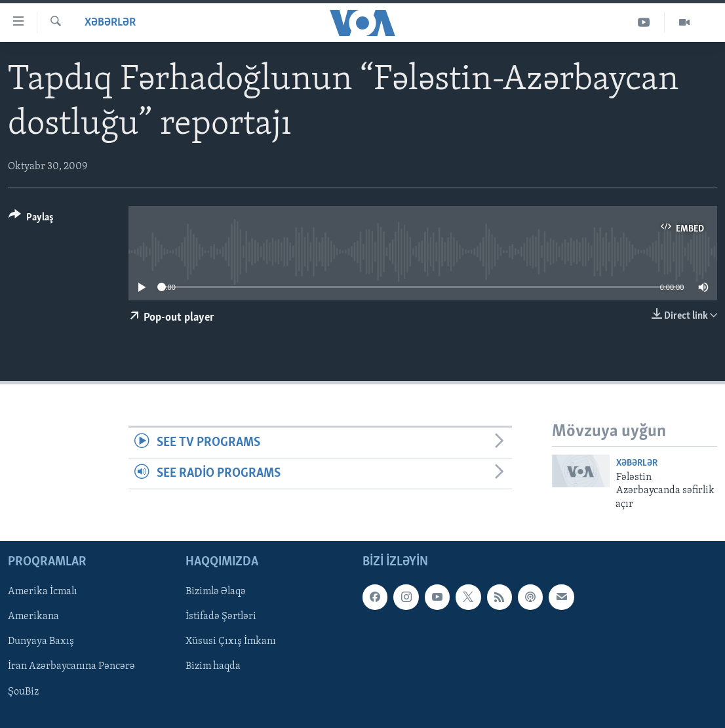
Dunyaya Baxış (41, 641)
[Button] (31, 219)
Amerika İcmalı (43, 592)
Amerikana (33, 617)
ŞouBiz (23, 692)
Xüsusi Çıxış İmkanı (231, 641)
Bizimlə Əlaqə (216, 592)
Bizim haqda (213, 667)
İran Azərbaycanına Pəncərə (71, 667)
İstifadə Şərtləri (221, 617)
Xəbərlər (110, 23)
